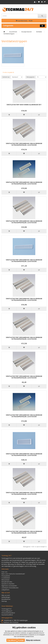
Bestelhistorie (6, 599)
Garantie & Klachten (8, 584)
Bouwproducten (27, 32)
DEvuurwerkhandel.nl (8, 613)
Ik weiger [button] (21, 640)
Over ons (4, 572)
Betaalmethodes (7, 582)
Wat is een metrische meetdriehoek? (13, 574)
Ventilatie (39, 32)
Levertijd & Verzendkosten (10, 588)
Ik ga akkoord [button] (12, 640)
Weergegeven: (31, 77)
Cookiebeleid (6, 578)
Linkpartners (5, 590)
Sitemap (4, 601)
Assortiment (13, 32)
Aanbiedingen (6, 597)
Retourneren (6, 580)
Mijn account (6, 595)
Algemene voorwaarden (9, 586)
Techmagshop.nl (7, 611)
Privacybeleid (6, 576)
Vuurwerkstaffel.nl (7, 615)
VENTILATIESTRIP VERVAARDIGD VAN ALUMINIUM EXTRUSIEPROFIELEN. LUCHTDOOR (24, 144)
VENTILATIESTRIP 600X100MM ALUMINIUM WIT (24, 105)
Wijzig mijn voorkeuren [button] (33, 640)
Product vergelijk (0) (8, 72)
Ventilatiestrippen (9, 34)
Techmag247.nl (6, 609)
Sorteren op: (6, 77)
